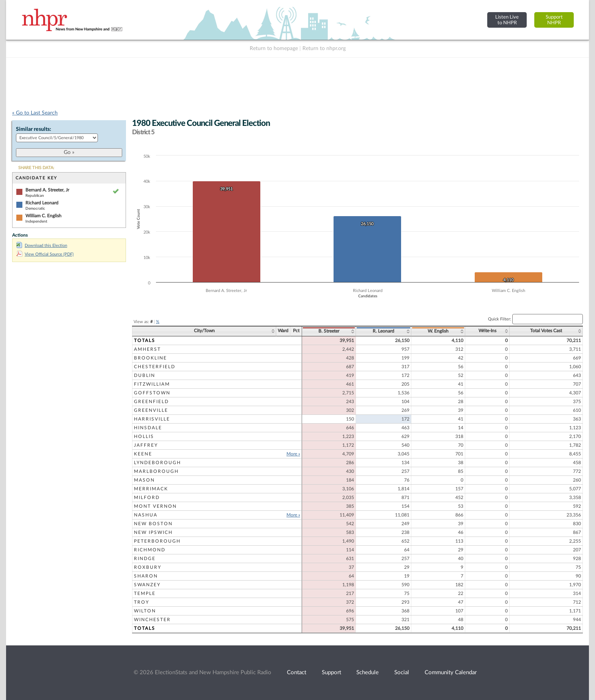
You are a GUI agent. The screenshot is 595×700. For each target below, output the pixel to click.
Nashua (146, 515)
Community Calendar (451, 673)
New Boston (153, 524)
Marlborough (156, 471)
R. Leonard (383, 331)
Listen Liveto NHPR (507, 20)
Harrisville (152, 419)
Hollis (144, 436)
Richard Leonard (42, 203)
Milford (147, 498)
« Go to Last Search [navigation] (35, 113)
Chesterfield (155, 367)
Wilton (145, 611)
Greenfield (151, 402)
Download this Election (42, 246)
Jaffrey (146, 445)
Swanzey (147, 585)
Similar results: (34, 129)
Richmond (150, 550)
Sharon (146, 576)
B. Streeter (329, 331)
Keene (143, 454)
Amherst (147, 349)
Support (331, 673)
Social (402, 673)
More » (293, 454)
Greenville (151, 410)
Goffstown (152, 393)
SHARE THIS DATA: (36, 168)
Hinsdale (148, 428)
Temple (145, 593)
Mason (144, 480)
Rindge (145, 559)
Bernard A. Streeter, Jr (47, 190)
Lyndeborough (157, 463)
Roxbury (148, 567)
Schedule (368, 673)
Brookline (150, 358)
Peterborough (157, 541)
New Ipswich (153, 532)
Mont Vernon (155, 506)
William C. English (43, 216)
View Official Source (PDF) (45, 254)
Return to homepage (274, 49)
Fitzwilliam (152, 384)
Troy (142, 602)
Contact (297, 673)
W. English (438, 331)
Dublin (145, 375)
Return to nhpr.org (324, 49)
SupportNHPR (554, 20)
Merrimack (151, 489)
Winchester (152, 620)
